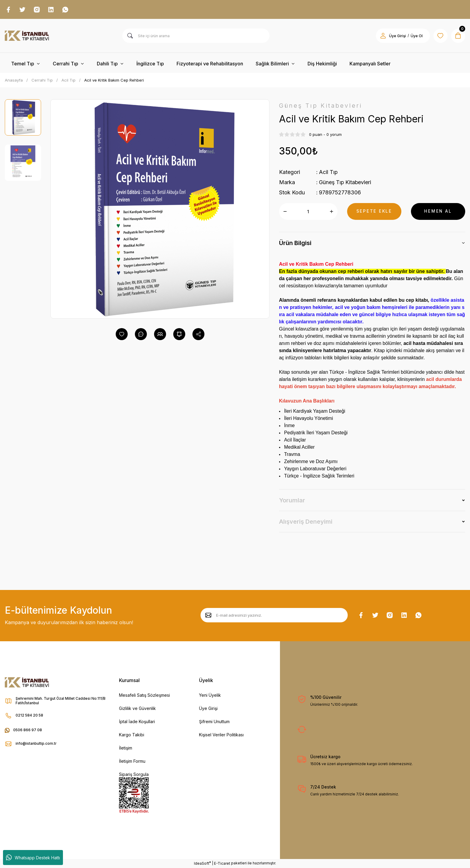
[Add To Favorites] (122, 334)
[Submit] (208, 615)
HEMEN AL (438, 212)
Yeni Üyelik (210, 695)
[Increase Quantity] (332, 212)
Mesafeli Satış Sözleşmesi (144, 695)
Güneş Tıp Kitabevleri (345, 183)
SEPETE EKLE (374, 212)
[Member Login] (382, 36)
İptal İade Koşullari (137, 722)
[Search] (196, 36)
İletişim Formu (132, 761)
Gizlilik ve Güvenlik (137, 709)
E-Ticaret (222, 864)
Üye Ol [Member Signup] (416, 36)
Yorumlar (292, 501)
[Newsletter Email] (274, 615)
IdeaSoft (202, 864)
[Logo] (27, 36)
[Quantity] (308, 212)
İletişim (126, 748)
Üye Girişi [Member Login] (397, 36)
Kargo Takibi (132, 735)
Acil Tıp (328, 172)
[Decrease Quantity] (285, 212)
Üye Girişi (208, 709)
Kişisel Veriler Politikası (221, 735)
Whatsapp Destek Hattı (33, 858)
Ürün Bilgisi (295, 243)
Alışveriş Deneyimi (306, 522)
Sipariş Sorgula (134, 775)
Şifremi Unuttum (214, 722)
